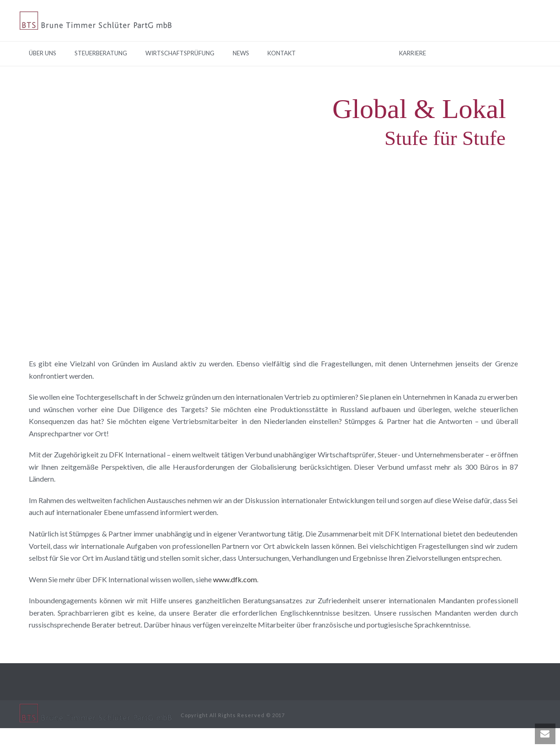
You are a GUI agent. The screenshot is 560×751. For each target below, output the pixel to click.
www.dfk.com (235, 579)
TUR (346, 53)
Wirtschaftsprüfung (180, 53)
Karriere (413, 53)
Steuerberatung (101, 53)
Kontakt (282, 53)
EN (318, 53)
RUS (375, 53)
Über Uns (43, 53)
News (241, 53)
